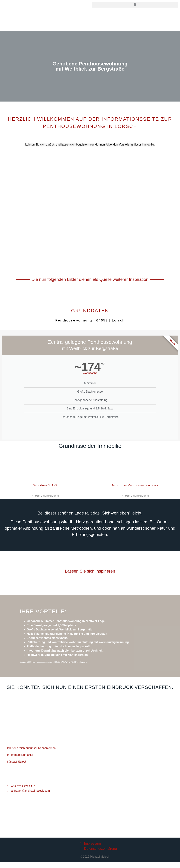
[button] (135, 5)
